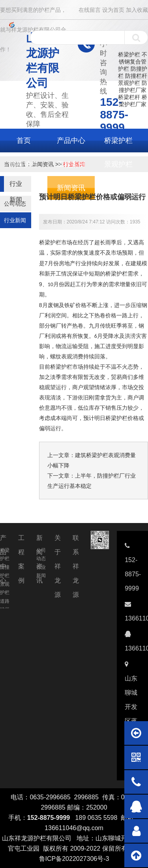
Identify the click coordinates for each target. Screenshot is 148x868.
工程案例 (71, 164)
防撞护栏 (24, 164)
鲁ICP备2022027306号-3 (74, 859)
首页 (24, 141)
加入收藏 (137, 10)
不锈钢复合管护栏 (133, 62)
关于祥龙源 (58, 540)
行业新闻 (15, 220)
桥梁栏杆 (129, 97)
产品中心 (71, 141)
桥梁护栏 (129, 54)
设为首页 (113, 10)
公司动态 (15, 204)
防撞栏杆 (136, 76)
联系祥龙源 (76, 540)
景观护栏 (129, 83)
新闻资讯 (39, 540)
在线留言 (90, 10)
